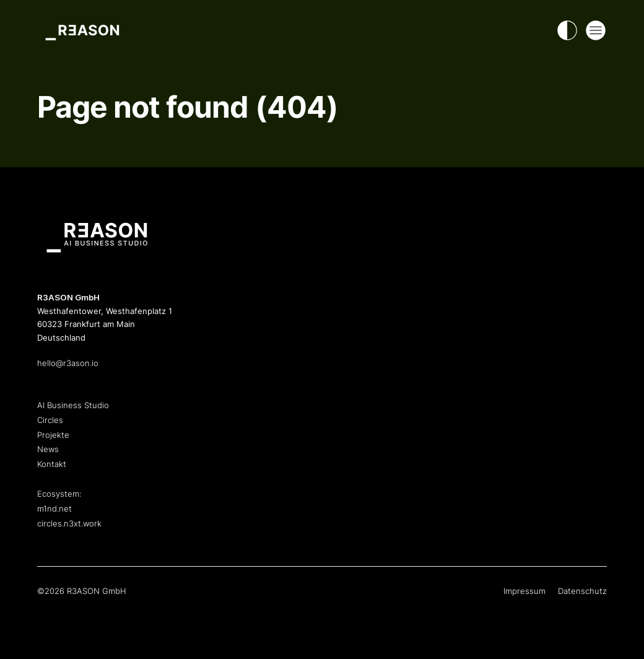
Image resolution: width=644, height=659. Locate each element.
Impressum (524, 591)
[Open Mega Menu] (596, 30)
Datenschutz (582, 591)
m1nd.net (54, 508)
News (48, 449)
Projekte (53, 435)
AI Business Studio (73, 405)
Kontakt (52, 464)
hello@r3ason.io (68, 363)
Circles (50, 420)
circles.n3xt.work (69, 523)
